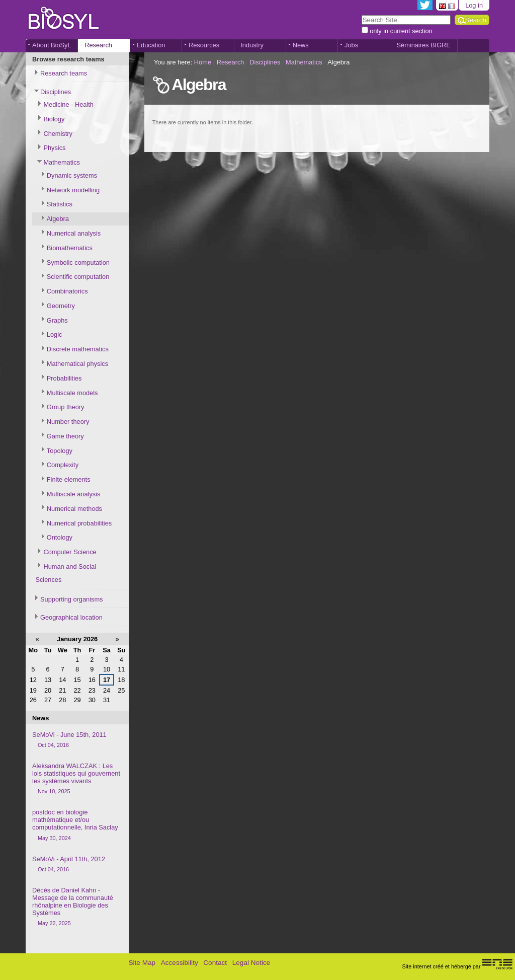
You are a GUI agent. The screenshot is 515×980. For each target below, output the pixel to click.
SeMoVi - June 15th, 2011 (77, 740)
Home (203, 62)
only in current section (401, 31)
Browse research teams (68, 59)
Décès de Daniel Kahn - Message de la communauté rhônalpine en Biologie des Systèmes (77, 907)
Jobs (351, 45)
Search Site (361, 14)
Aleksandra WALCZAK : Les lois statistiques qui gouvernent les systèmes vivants (77, 779)
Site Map (142, 963)
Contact (215, 963)
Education (151, 45)
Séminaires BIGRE (423, 45)
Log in (474, 5)
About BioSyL (52, 45)
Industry (252, 45)
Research (98, 45)
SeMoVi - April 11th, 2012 (77, 864)
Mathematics (304, 62)
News (301, 45)
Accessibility (180, 963)
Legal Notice (251, 963)
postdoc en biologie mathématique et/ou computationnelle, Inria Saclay (77, 825)
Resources (204, 45)
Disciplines (265, 62)
